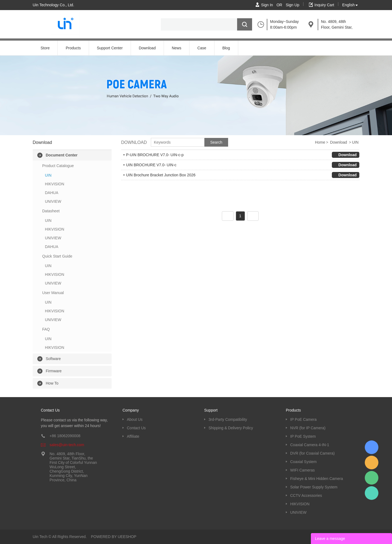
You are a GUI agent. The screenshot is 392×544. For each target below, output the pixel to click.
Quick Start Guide (57, 256)
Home (320, 142)
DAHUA (52, 193)
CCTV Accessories (306, 495)
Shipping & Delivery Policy (231, 428)
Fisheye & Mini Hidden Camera (317, 479)
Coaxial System (303, 462)
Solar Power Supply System (314, 487)
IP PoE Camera (303, 419)
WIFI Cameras (302, 470)
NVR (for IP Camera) (308, 428)
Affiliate (133, 436)
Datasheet (51, 211)
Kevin (372, 447)
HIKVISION (55, 184)
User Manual (53, 293)
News (177, 48)
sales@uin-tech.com (67, 445)
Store (45, 48)
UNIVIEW (53, 201)
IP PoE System (303, 436)
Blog (226, 48)
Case (202, 48)
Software (53, 359)
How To (52, 383)
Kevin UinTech (372, 493)
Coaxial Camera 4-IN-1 (310, 445)
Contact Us (136, 428)
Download (147, 48)
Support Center (110, 48)
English (348, 5)
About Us (135, 419)
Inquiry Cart (324, 5)
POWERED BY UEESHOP (114, 537)
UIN (48, 175)
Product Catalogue (58, 166)
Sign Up (293, 5)
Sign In (267, 5)
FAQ (46, 329)
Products (73, 48)
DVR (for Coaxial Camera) (312, 453)
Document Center (62, 155)
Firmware (54, 371)
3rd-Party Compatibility (228, 419)
